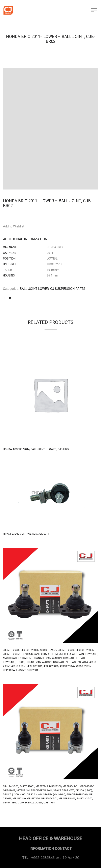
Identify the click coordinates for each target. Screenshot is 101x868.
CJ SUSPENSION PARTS (68, 289)
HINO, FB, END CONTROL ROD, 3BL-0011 (26, 534)
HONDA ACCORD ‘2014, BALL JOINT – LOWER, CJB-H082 (36, 449)
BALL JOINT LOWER (34, 289)
